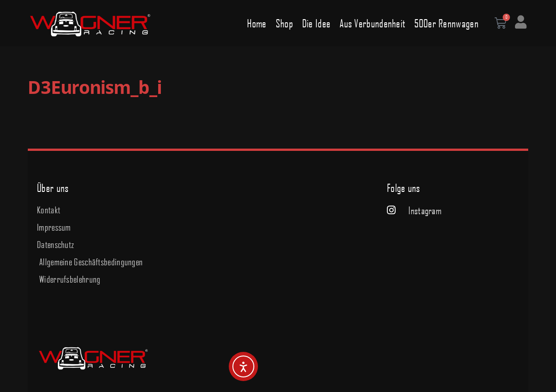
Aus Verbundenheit (372, 23)
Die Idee (316, 23)
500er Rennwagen (446, 23)
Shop (284, 23)
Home (257, 23)
